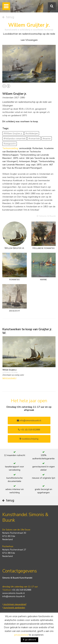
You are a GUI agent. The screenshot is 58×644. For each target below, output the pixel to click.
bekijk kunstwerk (10, 378)
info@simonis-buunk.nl (14, 596)
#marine (47, 139)
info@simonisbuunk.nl (29, 421)
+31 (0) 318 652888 (29, 430)
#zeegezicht (10, 144)
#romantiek (34, 139)
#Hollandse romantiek (15, 139)
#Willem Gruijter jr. (13, 133)
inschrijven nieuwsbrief (14, 604)
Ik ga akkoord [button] (29, 640)
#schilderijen (32, 133)
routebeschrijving (29, 439)
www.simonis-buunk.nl (14, 593)
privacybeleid (21, 635)
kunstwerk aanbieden (14, 608)
